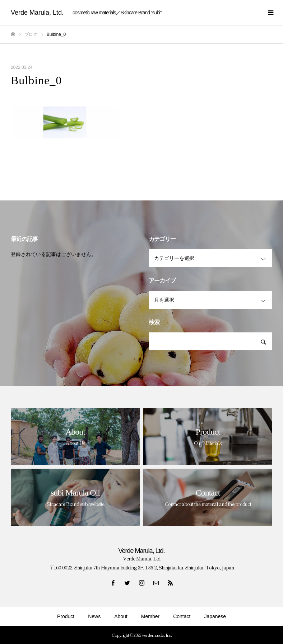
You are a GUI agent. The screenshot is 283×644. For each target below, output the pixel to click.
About (121, 616)
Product (66, 616)
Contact (182, 616)
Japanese (215, 616)
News (94, 616)
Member (150, 616)
